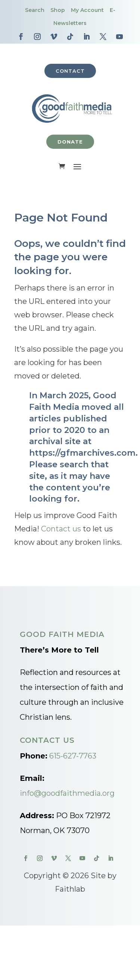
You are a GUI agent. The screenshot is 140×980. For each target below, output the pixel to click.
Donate (70, 142)
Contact (70, 71)
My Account (87, 10)
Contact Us (47, 740)
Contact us (61, 529)
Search (35, 10)
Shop (58, 10)
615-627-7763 (73, 756)
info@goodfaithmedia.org (67, 793)
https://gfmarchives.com (82, 453)
